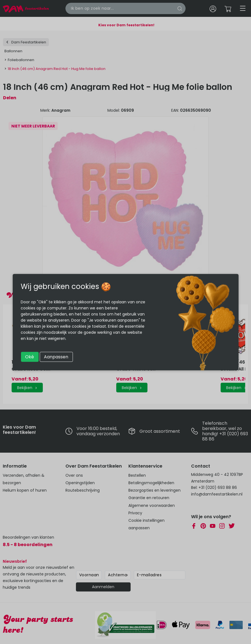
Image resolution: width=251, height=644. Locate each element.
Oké (30, 357)
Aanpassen (56, 357)
